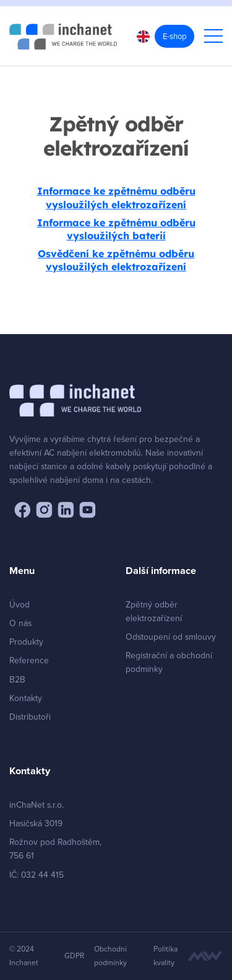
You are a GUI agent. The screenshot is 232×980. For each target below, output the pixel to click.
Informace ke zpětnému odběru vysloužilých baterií (116, 229)
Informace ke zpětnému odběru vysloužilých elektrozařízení (116, 197)
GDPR (74, 956)
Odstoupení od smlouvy (171, 636)
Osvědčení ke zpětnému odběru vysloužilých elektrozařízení (116, 260)
